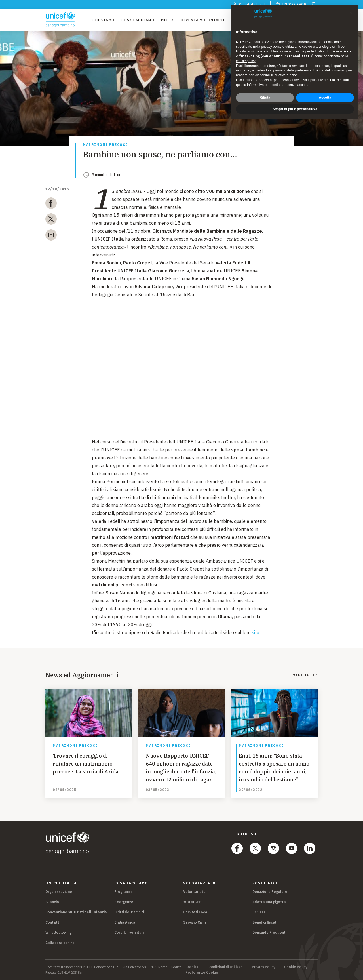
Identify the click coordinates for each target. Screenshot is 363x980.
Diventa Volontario (204, 20)
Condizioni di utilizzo (225, 967)
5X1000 (258, 912)
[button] (351, 14)
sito (256, 632)
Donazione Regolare (270, 892)
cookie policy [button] (246, 61)
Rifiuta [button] (265, 98)
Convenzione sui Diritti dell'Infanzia (76, 912)
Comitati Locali (196, 912)
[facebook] (51, 204)
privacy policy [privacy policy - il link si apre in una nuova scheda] (271, 47)
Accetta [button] (325, 98)
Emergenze (124, 902)
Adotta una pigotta (269, 902)
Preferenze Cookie (202, 973)
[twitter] (51, 220)
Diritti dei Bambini (129, 912)
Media (168, 20)
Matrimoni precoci (105, 145)
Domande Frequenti (269, 932)
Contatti (53, 922)
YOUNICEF (192, 902)
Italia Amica (125, 922)
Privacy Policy (263, 967)
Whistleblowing (58, 932)
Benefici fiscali (265, 922)
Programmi (123, 892)
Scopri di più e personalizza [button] (295, 109)
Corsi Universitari (129, 932)
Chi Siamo (104, 20)
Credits (192, 967)
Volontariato (194, 892)
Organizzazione (59, 892)
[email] (51, 236)
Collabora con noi (60, 943)
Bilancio (52, 902)
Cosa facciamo (138, 20)
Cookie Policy (296, 967)
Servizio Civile (195, 922)
